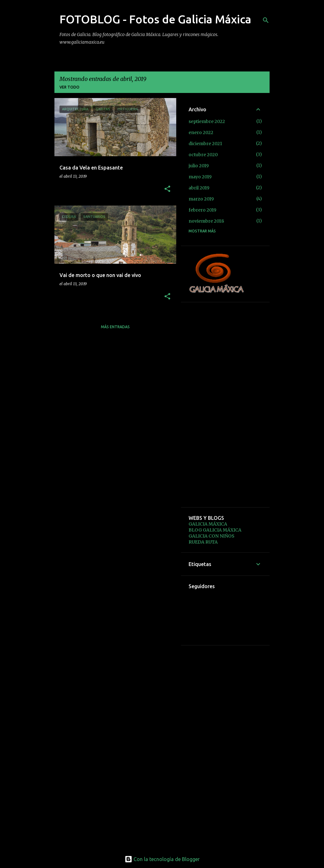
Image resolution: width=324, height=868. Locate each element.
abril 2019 (199, 188)
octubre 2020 (203, 155)
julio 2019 (199, 166)
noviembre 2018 (206, 221)
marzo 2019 (201, 199)
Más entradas (115, 327)
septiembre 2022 (207, 121)
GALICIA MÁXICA (208, 524)
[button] (167, 189)
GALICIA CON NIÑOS (212, 536)
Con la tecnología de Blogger (162, 859)
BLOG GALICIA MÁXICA (215, 530)
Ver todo (69, 87)
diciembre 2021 (205, 144)
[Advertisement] (225, 405)
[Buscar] (266, 20)
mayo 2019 (200, 177)
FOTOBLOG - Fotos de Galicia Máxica (155, 19)
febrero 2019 (202, 210)
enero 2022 (201, 132)
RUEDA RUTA (203, 542)
